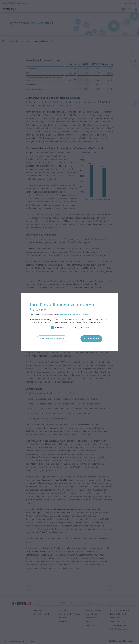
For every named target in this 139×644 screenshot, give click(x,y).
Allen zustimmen (91, 339)
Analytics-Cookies (82, 328)
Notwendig (60, 328)
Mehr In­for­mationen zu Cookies (74, 315)
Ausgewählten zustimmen (52, 339)
